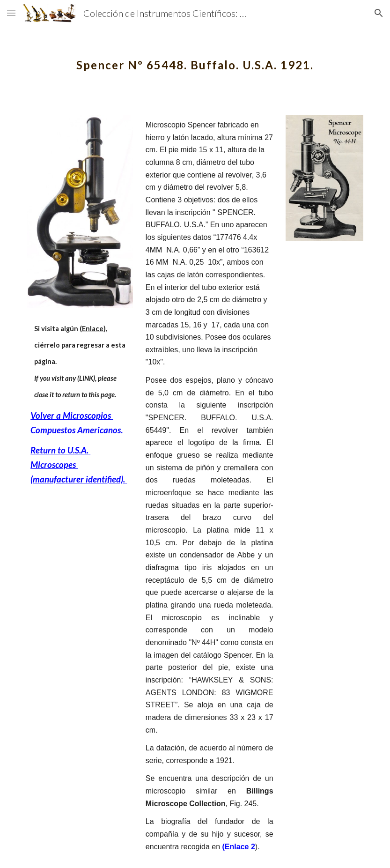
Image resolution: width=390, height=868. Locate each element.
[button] (11, 13)
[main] (195, 59)
